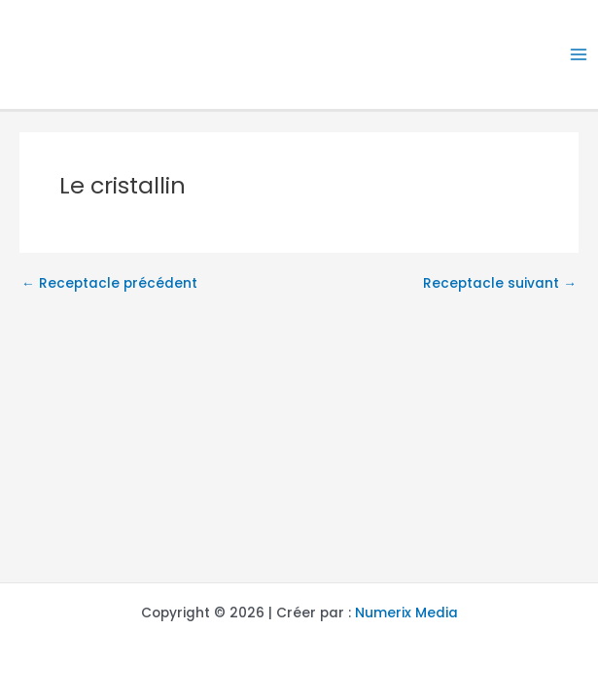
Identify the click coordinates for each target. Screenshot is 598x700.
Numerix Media (406, 613)
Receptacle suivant (500, 284)
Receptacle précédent (109, 284)
